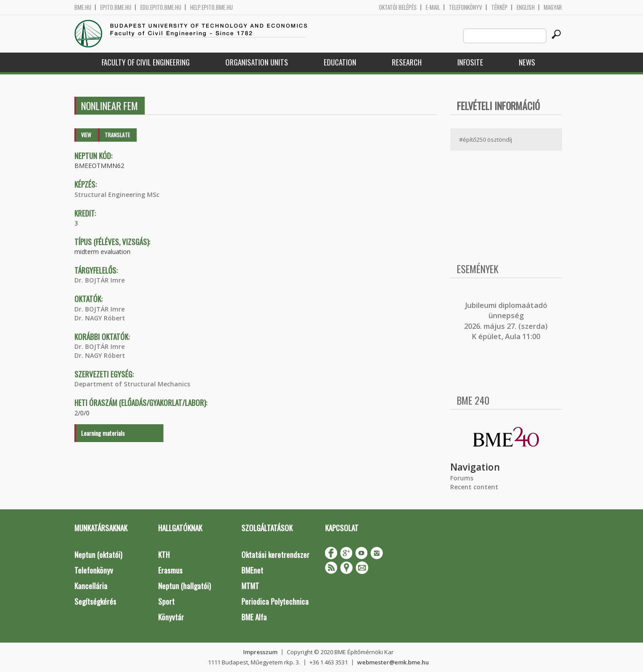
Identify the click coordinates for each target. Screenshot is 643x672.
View (86, 135)
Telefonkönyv (466, 7)
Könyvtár (171, 617)
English (526, 7)
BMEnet (252, 570)
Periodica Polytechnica (275, 601)
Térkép (499, 7)
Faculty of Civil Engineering (146, 62)
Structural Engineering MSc (117, 195)
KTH (164, 555)
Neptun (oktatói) (98, 555)
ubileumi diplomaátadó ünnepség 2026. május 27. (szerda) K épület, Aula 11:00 (506, 321)
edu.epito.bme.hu (161, 7)
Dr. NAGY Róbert (100, 318)
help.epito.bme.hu (212, 7)
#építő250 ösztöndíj (486, 139)
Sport (166, 601)
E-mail (433, 7)
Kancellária (91, 586)
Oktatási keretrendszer (275, 555)
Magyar (553, 7)
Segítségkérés (95, 601)
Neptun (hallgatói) (184, 586)
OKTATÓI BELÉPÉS (398, 7)
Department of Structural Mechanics (132, 384)
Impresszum (260, 652)
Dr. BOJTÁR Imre (100, 280)
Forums (462, 478)
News (527, 62)
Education (340, 62)
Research (407, 62)
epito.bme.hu (116, 7)
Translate (117, 135)
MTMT (250, 586)
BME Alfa (254, 617)
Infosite (470, 62)
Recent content (474, 487)
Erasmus (170, 570)
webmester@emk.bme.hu (393, 662)
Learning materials (103, 433)
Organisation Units (257, 62)
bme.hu (83, 7)
